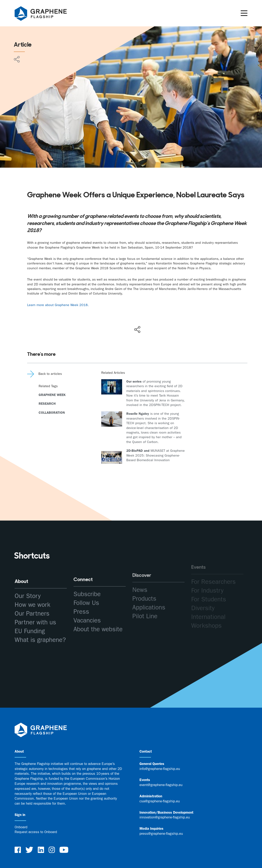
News (140, 577)
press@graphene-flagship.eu (161, 834)
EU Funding (30, 627)
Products (144, 585)
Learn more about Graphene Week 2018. (58, 305)
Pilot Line (145, 603)
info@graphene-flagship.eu (160, 769)
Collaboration (52, 413)
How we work (32, 600)
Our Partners (32, 609)
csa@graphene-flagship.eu (160, 801)
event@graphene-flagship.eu (161, 785)
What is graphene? (40, 635)
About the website (98, 620)
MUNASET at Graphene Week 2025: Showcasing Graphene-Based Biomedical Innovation (156, 455)
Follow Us (86, 594)
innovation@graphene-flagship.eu (165, 817)
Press (81, 602)
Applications (149, 594)
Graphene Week (52, 395)
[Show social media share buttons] (137, 329)
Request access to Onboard (36, 832)
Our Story (28, 592)
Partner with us (35, 618)
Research (47, 404)
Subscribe (87, 585)
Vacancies (87, 611)
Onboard (21, 827)
